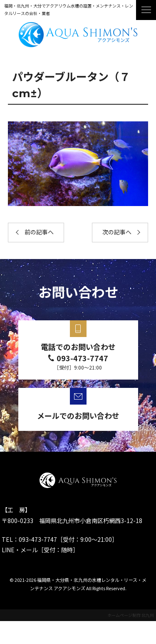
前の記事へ (39, 232)
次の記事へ (117, 232)
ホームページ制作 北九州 (131, 615)
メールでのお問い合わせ (78, 415)
